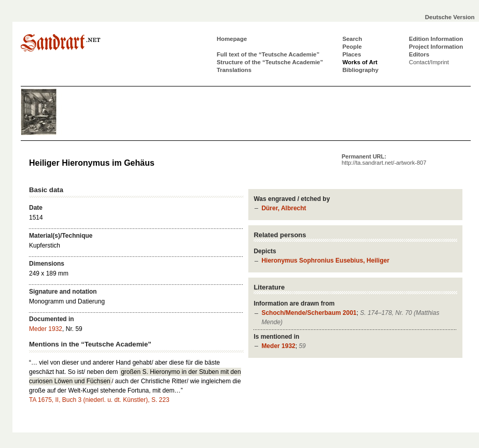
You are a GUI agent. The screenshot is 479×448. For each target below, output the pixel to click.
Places (351, 54)
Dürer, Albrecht (284, 208)
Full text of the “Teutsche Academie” (268, 54)
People (352, 47)
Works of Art (360, 62)
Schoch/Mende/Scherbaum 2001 (309, 313)
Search (352, 39)
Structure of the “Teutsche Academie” (270, 62)
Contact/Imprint (429, 62)
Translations (234, 70)
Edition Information (436, 39)
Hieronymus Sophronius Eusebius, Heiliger (325, 261)
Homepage (232, 39)
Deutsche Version (450, 17)
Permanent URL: (384, 160)
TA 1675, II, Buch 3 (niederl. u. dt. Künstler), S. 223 (99, 400)
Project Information (436, 47)
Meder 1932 (278, 346)
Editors (419, 54)
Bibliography (360, 70)
